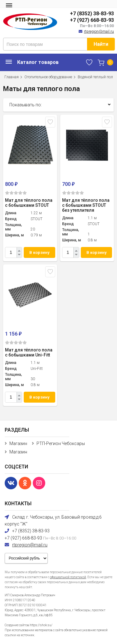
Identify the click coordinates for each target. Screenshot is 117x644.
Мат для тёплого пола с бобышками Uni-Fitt (29, 352)
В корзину (39, 252)
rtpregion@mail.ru (99, 31)
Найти (101, 44)
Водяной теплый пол (95, 77)
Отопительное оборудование (48, 77)
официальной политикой (68, 577)
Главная (12, 77)
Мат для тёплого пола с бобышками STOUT (29, 203)
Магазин (18, 443)
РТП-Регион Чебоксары (61, 443)
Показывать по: (26, 105)
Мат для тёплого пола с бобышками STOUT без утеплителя (86, 205)
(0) (16, 193)
